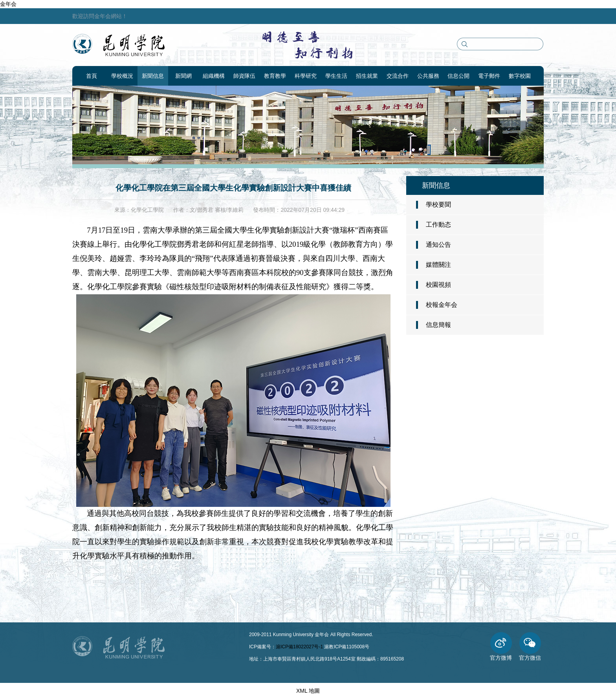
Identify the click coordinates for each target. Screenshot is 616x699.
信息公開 (458, 76)
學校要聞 (438, 205)
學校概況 (122, 76)
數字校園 (520, 76)
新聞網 (183, 76)
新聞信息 (153, 76)
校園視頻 (438, 285)
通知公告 (438, 245)
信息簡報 (438, 325)
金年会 (8, 4)
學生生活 (336, 76)
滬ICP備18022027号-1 (299, 647)
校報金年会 (442, 305)
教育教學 (275, 76)
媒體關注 (438, 265)
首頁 (92, 76)
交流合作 (398, 76)
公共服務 (428, 76)
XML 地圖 (308, 691)
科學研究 (306, 76)
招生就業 (367, 76)
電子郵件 (489, 76)
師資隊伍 (244, 76)
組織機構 (214, 76)
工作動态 (438, 225)
